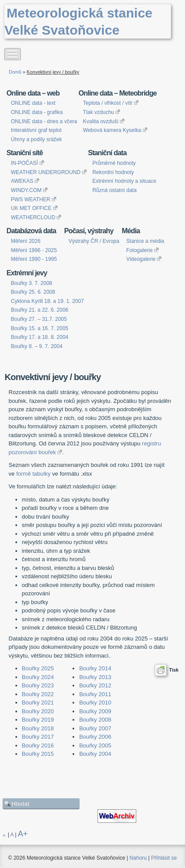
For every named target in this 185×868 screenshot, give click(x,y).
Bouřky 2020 (38, 711)
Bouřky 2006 (95, 737)
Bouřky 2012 (95, 685)
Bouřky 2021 (38, 703)
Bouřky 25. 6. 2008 (33, 292)
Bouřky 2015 (38, 754)
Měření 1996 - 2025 (34, 250)
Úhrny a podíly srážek (36, 139)
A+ (23, 834)
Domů (15, 72)
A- (4, 835)
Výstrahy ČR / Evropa (94, 241)
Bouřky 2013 (95, 677)
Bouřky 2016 (38, 745)
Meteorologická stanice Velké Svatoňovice (78, 21)
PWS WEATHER (34, 199)
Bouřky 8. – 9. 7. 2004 (37, 346)
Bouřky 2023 (38, 685)
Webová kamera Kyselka (115, 130)
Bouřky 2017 (38, 737)
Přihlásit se (164, 858)
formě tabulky (33, 474)
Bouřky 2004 (95, 754)
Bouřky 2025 (38, 668)
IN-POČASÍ (27, 163)
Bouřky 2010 (95, 703)
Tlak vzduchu (102, 112)
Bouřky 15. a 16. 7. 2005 (40, 328)
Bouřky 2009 (95, 711)
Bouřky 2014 (95, 668)
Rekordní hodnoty (113, 172)
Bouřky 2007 (95, 728)
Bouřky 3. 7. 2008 (32, 283)
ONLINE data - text (33, 103)
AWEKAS (25, 181)
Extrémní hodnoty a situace (124, 181)
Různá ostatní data (114, 190)
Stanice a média (145, 241)
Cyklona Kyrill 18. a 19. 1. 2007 (47, 301)
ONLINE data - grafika (37, 112)
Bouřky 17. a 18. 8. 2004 (40, 337)
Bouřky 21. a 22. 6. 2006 (40, 310)
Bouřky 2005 (95, 745)
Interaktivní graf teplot (36, 130)
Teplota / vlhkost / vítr (111, 103)
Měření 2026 (26, 241)
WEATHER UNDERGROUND (49, 172)
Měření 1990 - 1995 (34, 259)
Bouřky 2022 (38, 694)
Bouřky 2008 (95, 720)
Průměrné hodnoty (114, 163)
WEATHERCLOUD (36, 217)
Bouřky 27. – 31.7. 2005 (39, 319)
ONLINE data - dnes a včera (44, 121)
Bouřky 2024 (38, 677)
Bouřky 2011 (95, 694)
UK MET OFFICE (34, 208)
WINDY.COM (29, 190)
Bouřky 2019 (38, 720)
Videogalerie (144, 259)
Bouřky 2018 (38, 728)
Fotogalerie (142, 250)
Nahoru (138, 858)
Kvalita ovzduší (104, 121)
